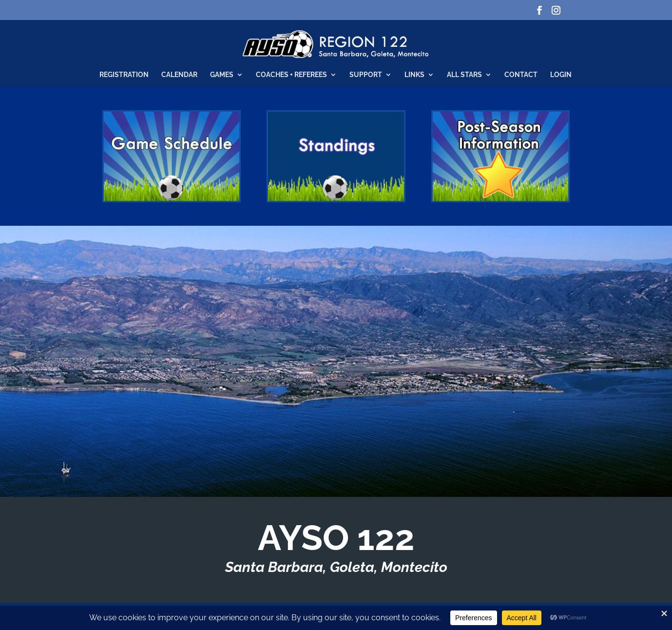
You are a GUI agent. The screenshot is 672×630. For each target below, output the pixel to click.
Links (414, 75)
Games (222, 75)
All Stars (464, 75)
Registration (124, 75)
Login (561, 75)
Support (366, 75)
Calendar (179, 75)
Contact (521, 75)
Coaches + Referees (291, 75)
